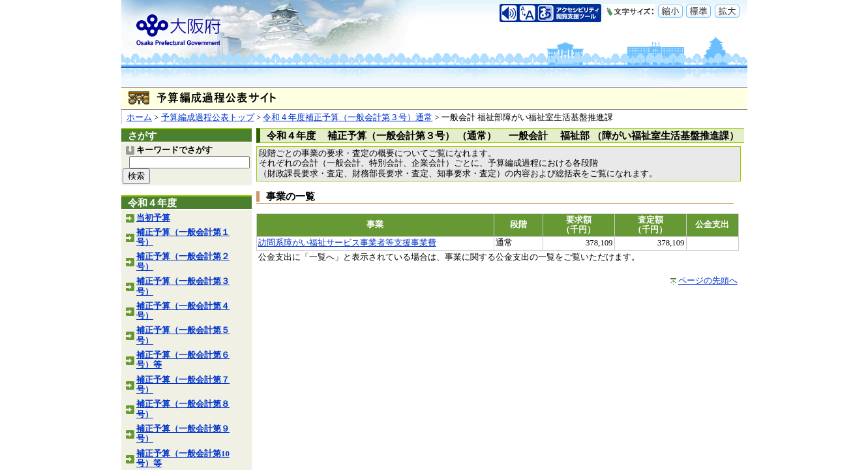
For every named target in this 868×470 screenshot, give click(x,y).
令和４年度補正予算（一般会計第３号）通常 (348, 117)
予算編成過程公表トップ (208, 117)
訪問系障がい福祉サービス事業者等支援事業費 (347, 243)
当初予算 (153, 218)
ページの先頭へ (708, 281)
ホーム (139, 117)
